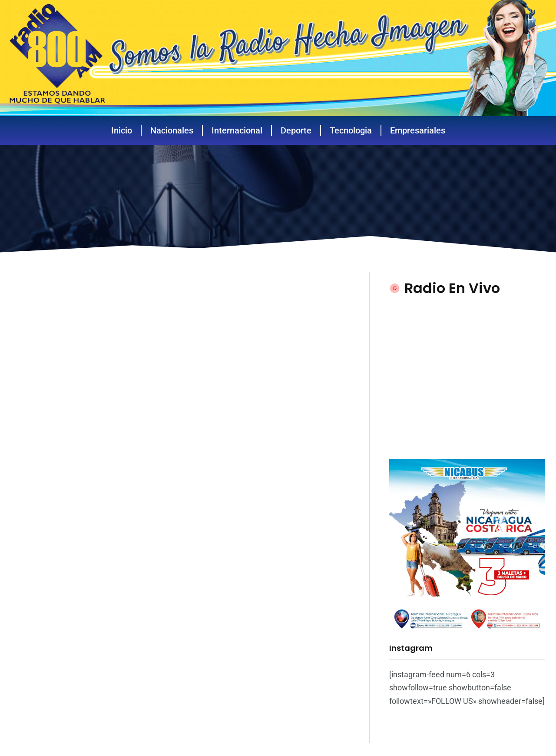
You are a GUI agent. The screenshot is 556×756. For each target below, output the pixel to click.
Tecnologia (351, 130)
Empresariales (418, 130)
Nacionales (172, 130)
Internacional (237, 130)
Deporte (296, 130)
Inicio (122, 130)
